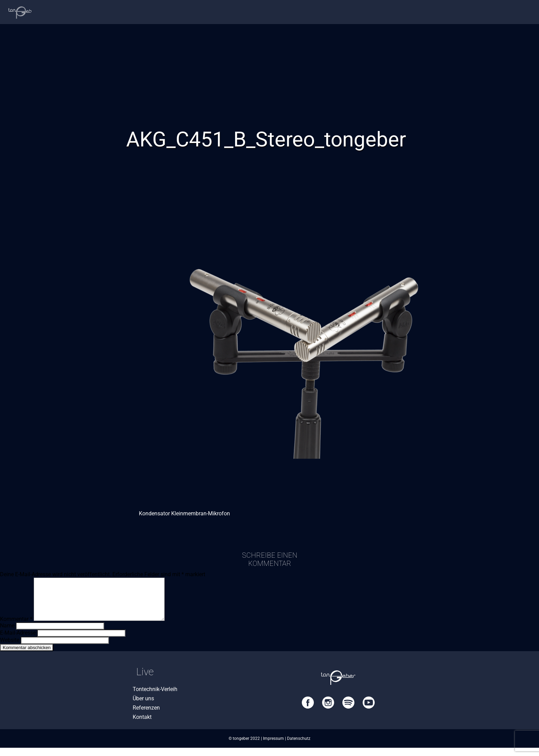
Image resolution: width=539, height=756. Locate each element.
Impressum (273, 747)
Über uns (143, 707)
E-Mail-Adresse (18, 641)
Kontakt (142, 725)
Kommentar (16, 627)
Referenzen (146, 716)
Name (7, 634)
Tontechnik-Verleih (155, 697)
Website (10, 648)
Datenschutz (299, 747)
